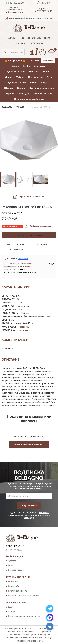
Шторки (9, 88)
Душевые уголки (16, 72)
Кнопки (21, 88)
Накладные (23, 330)
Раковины (48, 61)
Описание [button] (43, 245)
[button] (14, 12)
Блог (10, 607)
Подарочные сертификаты (29, 99)
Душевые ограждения (41, 88)
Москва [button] (23, 259)
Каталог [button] (12, 38)
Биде (33, 83)
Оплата (12, 566)
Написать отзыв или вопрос (29, 444)
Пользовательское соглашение (24, 596)
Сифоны (9, 94)
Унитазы (34, 61)
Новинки (20, 43)
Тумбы (27, 66)
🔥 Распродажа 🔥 (15, 61)
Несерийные (24, 327)
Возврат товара (16, 570)
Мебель (20, 77)
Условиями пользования (40, 515)
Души (50, 77)
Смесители (40, 66)
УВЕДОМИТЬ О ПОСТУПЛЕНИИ (29, 235)
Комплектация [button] (15, 250)
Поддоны (45, 83)
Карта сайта (14, 586)
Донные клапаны (44, 94)
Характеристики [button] (15, 245)
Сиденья (46, 72)
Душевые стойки (17, 83)
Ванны (16, 66)
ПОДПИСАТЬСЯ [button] (29, 506)
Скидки (12, 612)
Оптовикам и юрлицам (37, 38)
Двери (9, 77)
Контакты (37, 43)
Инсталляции (36, 77)
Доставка (13, 561)
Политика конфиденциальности (24, 616)
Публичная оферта (17, 591)
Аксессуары (24, 94)
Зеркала (33, 72)
